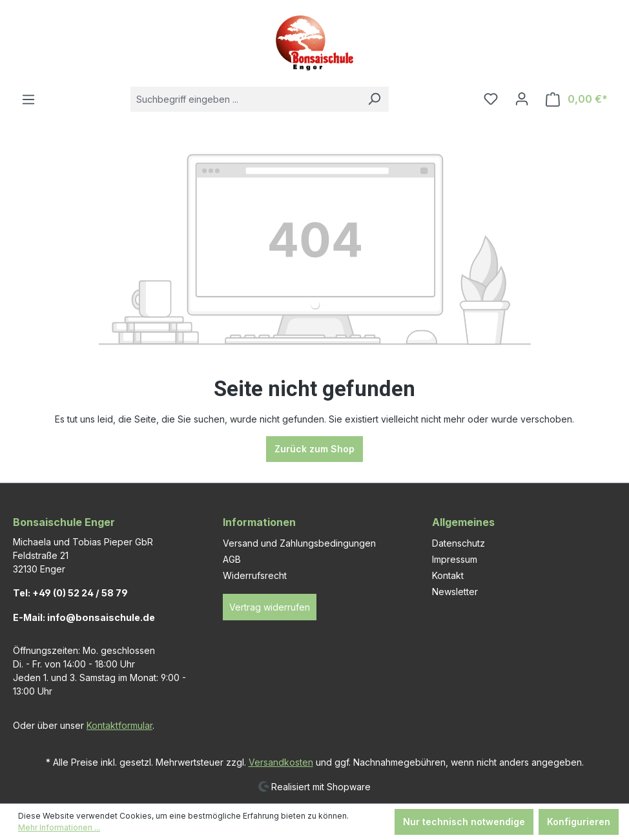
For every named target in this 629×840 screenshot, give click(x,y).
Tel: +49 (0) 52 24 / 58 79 (70, 593)
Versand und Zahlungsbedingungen (299, 543)
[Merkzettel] (491, 99)
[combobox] (245, 99)
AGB (232, 559)
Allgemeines (463, 522)
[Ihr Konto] (522, 99)
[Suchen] (374, 99)
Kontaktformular (119, 725)
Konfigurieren (579, 822)
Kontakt (448, 575)
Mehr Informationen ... (59, 827)
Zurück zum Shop (314, 449)
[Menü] (28, 100)
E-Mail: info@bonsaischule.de (84, 617)
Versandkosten (281, 762)
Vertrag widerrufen (270, 607)
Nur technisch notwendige (464, 822)
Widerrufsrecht (255, 575)
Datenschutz (459, 543)
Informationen (259, 522)
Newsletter (455, 592)
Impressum (455, 559)
